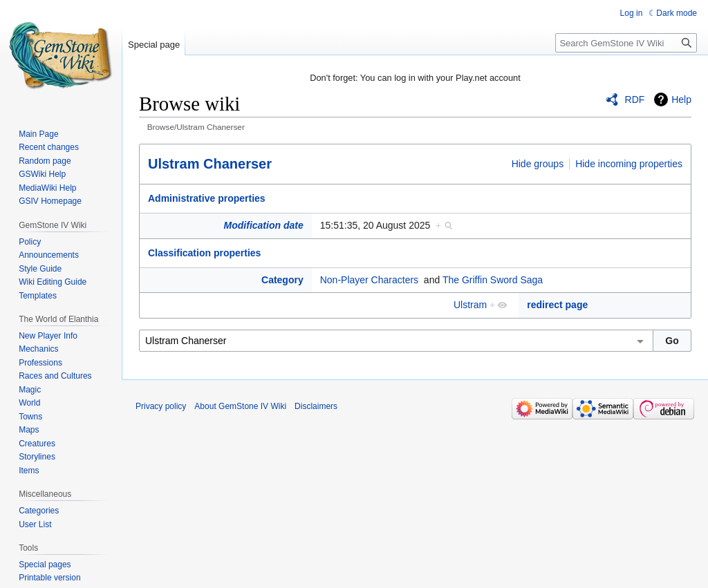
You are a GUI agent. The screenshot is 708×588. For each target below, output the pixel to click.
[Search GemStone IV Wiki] (626, 43)
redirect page (557, 305)
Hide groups (538, 164)
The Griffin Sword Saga (493, 280)
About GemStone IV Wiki (240, 406)
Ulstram (470, 305)
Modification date (264, 225)
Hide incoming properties (629, 164)
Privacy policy (161, 406)
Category (282, 280)
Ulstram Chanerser (210, 164)
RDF (635, 99)
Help (681, 99)
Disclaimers (316, 406)
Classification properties (204, 253)
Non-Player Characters (369, 280)
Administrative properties (207, 198)
